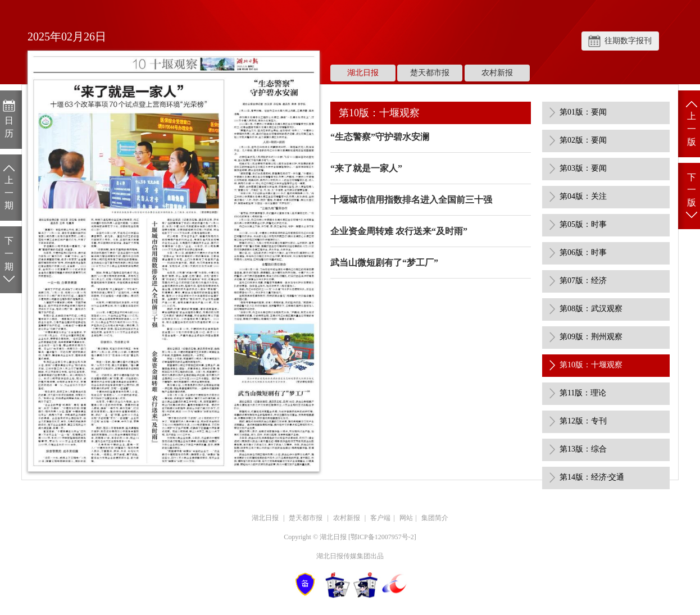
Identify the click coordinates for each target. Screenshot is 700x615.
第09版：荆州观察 (591, 337)
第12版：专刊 (583, 421)
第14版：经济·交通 (592, 477)
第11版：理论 (583, 393)
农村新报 (497, 73)
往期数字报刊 (628, 41)
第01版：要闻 (583, 112)
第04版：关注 (583, 196)
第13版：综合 (583, 449)
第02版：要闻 (583, 140)
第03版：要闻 (583, 168)
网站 (406, 518)
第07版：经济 (583, 281)
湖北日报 (363, 73)
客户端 (380, 518)
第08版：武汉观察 (591, 309)
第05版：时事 (583, 224)
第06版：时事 (583, 252)
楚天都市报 (430, 73)
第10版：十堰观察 (591, 365)
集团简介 (435, 518)
